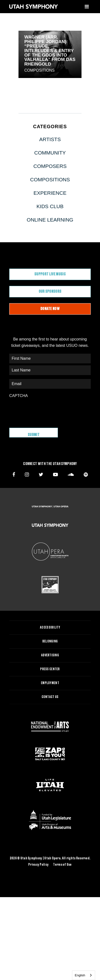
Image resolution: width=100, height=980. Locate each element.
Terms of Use (62, 865)
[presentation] (46, 410)
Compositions (39, 70)
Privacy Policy (38, 865)
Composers (50, 166)
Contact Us (50, 697)
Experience (50, 193)
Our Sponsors (50, 291)
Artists (50, 139)
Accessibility (50, 628)
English (80, 975)
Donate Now (50, 309)
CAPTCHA (18, 396)
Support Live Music (50, 274)
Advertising (50, 655)
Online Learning (50, 220)
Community (50, 153)
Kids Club (50, 206)
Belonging (50, 641)
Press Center (50, 669)
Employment (50, 683)
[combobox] (84, 975)
